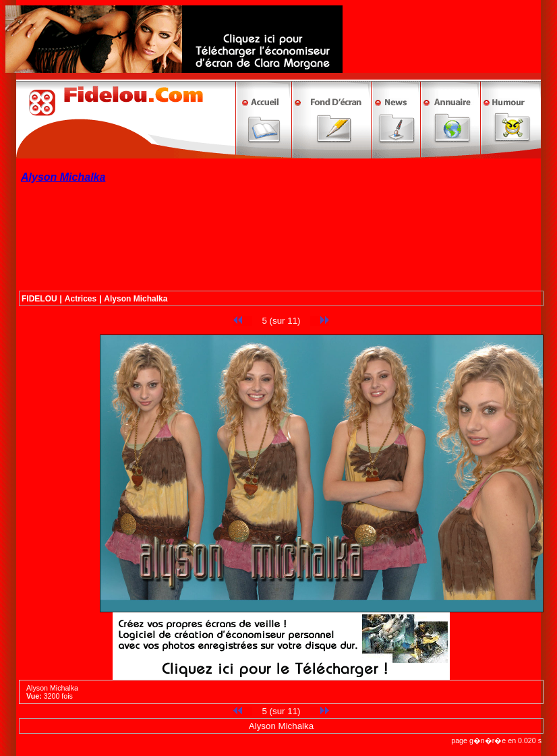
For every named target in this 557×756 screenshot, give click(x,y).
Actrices (81, 299)
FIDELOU (39, 299)
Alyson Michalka (136, 299)
